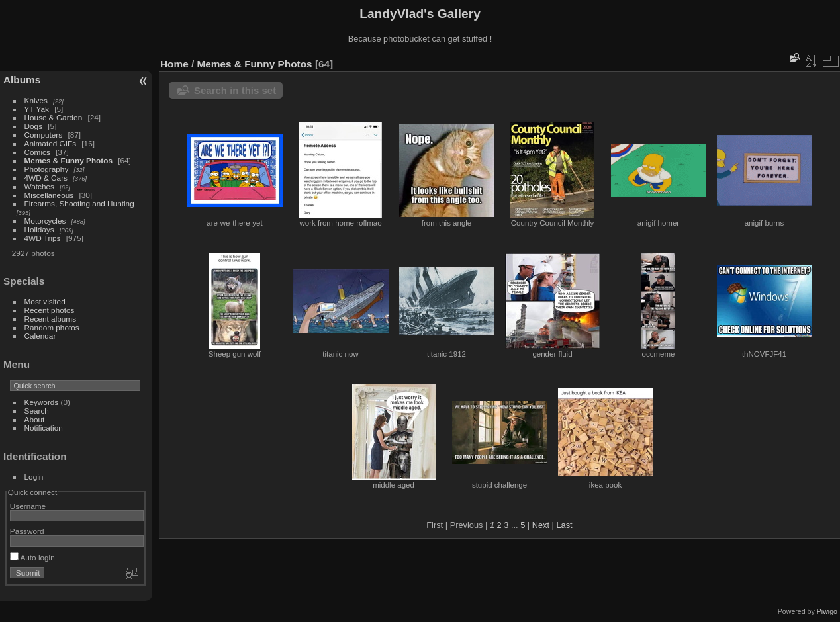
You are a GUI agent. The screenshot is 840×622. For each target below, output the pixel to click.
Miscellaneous (49, 195)
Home (174, 64)
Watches (39, 186)
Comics (37, 152)
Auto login (32, 557)
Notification (44, 428)
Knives (36, 100)
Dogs (33, 126)
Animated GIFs (50, 143)
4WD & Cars (46, 178)
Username (28, 506)
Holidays (39, 229)
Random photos (52, 327)
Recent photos (50, 310)
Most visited (45, 301)
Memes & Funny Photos (69, 160)
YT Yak (37, 109)
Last (564, 525)
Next (541, 525)
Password (27, 531)
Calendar (40, 336)
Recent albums (50, 319)
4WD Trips (43, 238)
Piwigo (827, 611)
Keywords (42, 402)
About (35, 419)
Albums (22, 80)
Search (37, 411)
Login (34, 477)
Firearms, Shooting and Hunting (79, 203)
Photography (47, 169)
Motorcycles (45, 221)
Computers (44, 135)
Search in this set (235, 90)
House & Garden (54, 117)
